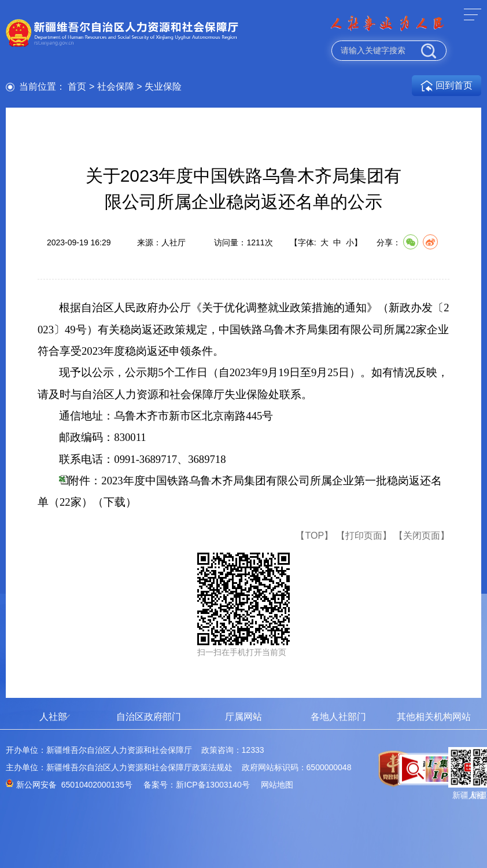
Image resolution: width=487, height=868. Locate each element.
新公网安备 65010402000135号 (74, 785)
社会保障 (116, 87)
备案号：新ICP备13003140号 (197, 785)
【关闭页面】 (422, 536)
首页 (77, 87)
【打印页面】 (364, 536)
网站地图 (277, 785)
